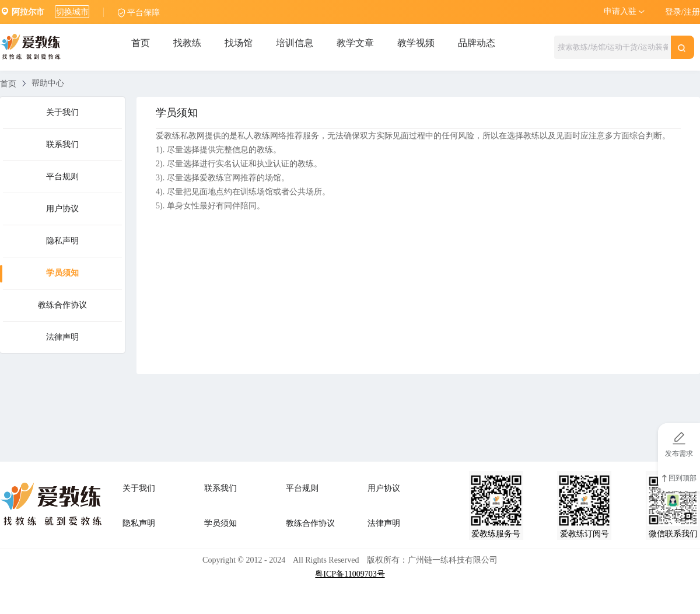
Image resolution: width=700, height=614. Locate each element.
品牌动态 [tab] (477, 43)
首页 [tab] (141, 43)
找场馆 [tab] (239, 43)
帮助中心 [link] (48, 83)
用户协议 (62, 209)
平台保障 (143, 13)
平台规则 (62, 177)
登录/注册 (682, 12)
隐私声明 (62, 241)
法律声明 (62, 337)
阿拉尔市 (28, 12)
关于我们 (62, 112)
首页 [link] (8, 84)
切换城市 (72, 12)
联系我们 (62, 144)
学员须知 (62, 273)
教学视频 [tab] (416, 43)
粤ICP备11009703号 (350, 574)
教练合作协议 (62, 305)
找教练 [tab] (187, 43)
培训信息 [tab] (295, 43)
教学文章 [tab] (355, 43)
